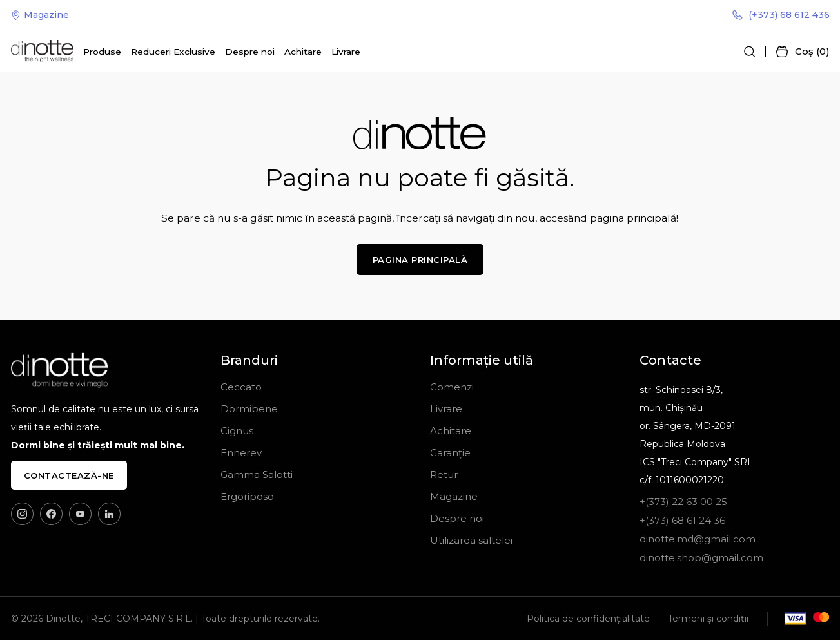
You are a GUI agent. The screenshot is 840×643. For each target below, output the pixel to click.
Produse (102, 53)
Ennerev (241, 455)
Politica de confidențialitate (588, 621)
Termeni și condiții (708, 621)
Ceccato (241, 389)
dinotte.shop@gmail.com (701, 560)
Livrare (346, 53)
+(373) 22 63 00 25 (683, 504)
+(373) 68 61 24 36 (682, 523)
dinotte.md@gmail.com (698, 542)
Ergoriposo (247, 499)
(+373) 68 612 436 (781, 15)
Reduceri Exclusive (173, 53)
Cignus (237, 433)
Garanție (450, 455)
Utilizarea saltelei (471, 543)
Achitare (303, 53)
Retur (444, 477)
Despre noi (250, 53)
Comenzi (452, 389)
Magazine (40, 15)
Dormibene (249, 411)
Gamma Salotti (257, 477)
